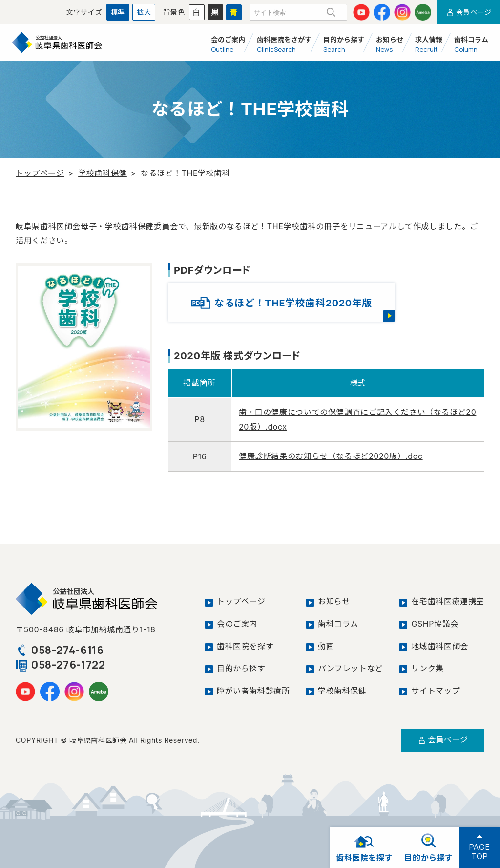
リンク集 (427, 666)
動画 (326, 644)
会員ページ (469, 12)
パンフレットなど (351, 666)
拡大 (144, 12)
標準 (118, 12)
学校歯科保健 (103, 173)
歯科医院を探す (245, 644)
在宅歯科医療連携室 (448, 600)
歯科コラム (338, 622)
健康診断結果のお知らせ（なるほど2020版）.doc (331, 456)
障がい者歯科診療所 (253, 688)
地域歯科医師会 (439, 644)
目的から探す (241, 666)
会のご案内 (237, 622)
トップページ (40, 173)
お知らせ (334, 600)
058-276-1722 (61, 663)
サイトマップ (436, 688)
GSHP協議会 (435, 622)
